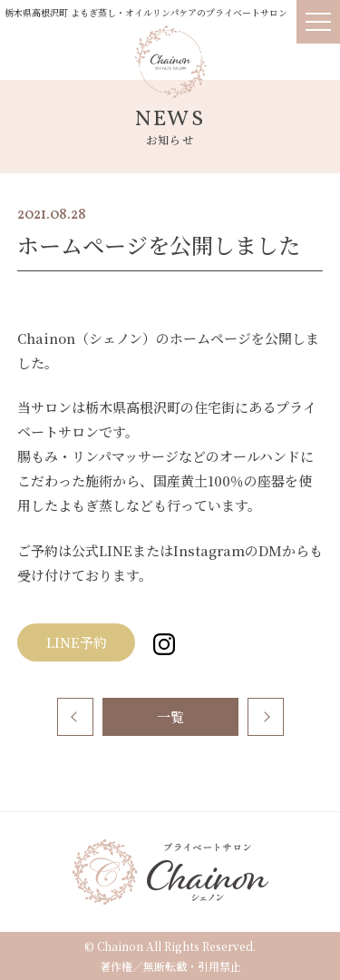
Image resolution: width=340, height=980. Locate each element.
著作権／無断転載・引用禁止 (170, 966)
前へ (75, 717)
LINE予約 (84, 642)
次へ (266, 717)
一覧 (170, 716)
